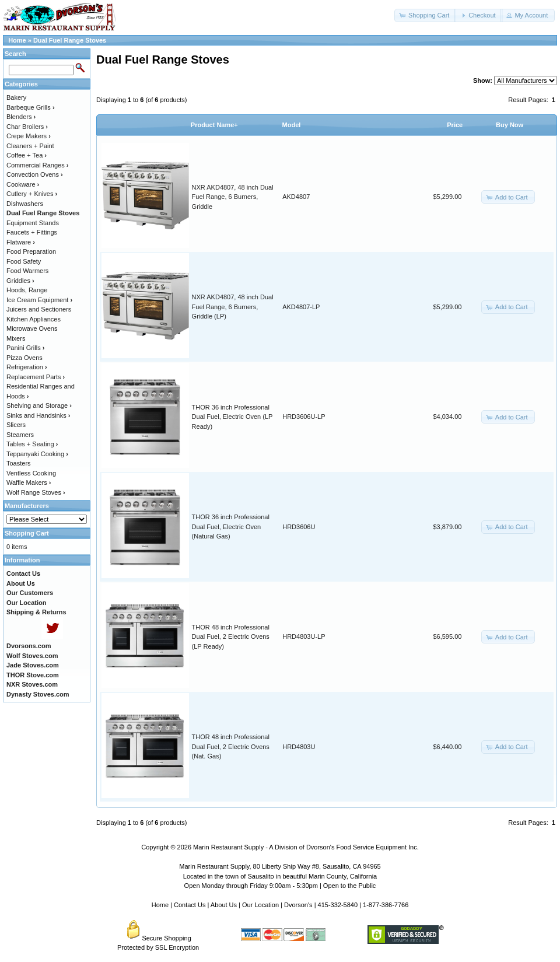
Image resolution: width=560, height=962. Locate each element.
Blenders (21, 117)
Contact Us (190, 905)
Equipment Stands (33, 223)
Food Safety (24, 261)
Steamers (20, 435)
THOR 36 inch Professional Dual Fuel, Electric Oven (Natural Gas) (231, 527)
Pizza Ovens (24, 358)
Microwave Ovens (32, 328)
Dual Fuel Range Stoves (70, 40)
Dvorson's (298, 905)
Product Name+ (214, 125)
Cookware (23, 184)
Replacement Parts (36, 377)
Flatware (21, 242)
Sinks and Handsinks (38, 415)
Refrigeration (27, 367)
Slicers (16, 425)
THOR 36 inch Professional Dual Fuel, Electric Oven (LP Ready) (232, 417)
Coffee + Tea (27, 155)
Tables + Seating (32, 444)
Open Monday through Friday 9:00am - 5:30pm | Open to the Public (280, 886)
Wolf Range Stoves (36, 492)
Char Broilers (27, 127)
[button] (425, 15)
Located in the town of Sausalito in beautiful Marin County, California (280, 876)
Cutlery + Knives (32, 194)
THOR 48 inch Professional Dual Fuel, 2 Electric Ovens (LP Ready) (231, 637)
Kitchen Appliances (34, 319)
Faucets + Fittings (32, 232)
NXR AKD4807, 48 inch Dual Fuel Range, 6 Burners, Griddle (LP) (233, 307)
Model (292, 125)
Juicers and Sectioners (39, 309)
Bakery (16, 97)
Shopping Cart (27, 533)
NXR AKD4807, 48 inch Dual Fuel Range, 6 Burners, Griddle (233, 197)
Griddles (20, 281)
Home (17, 40)
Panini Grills (25, 348)
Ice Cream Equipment (39, 300)
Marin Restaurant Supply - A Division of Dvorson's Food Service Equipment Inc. (306, 847)
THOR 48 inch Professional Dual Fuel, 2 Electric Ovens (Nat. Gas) (231, 746)
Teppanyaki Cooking (37, 454)
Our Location (260, 905)
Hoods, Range (27, 290)
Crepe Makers (29, 136)
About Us (224, 905)
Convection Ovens (35, 174)
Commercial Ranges (37, 165)
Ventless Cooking (31, 473)
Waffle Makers (29, 482)
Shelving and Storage (39, 405)
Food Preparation (31, 251)
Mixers (16, 338)
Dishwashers (25, 204)
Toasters (19, 463)
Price (455, 125)
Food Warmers (27, 271)
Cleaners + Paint (30, 146)
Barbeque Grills (31, 107)
